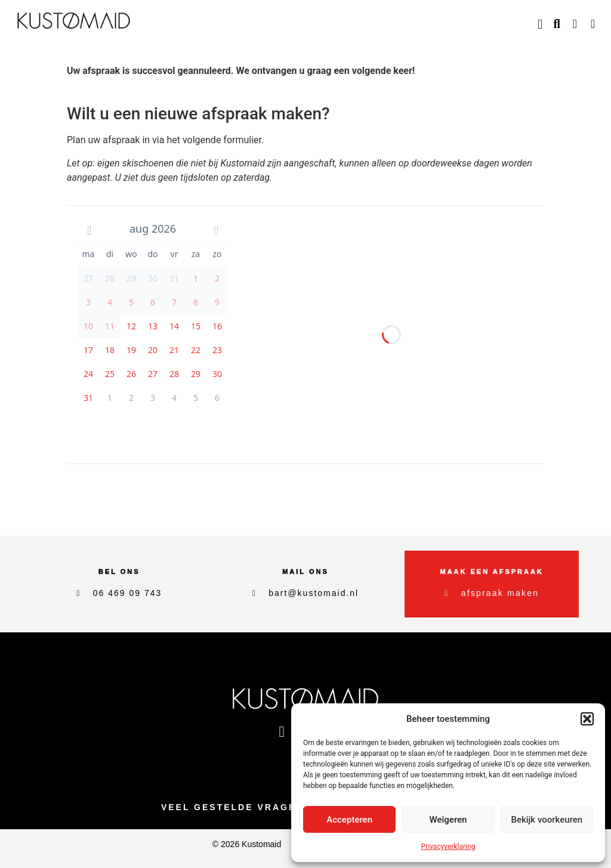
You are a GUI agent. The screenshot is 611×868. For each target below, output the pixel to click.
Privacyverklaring (448, 847)
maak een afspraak (491, 572)
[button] (587, 719)
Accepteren (349, 820)
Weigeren (448, 820)
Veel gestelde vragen (232, 807)
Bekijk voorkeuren (547, 820)
